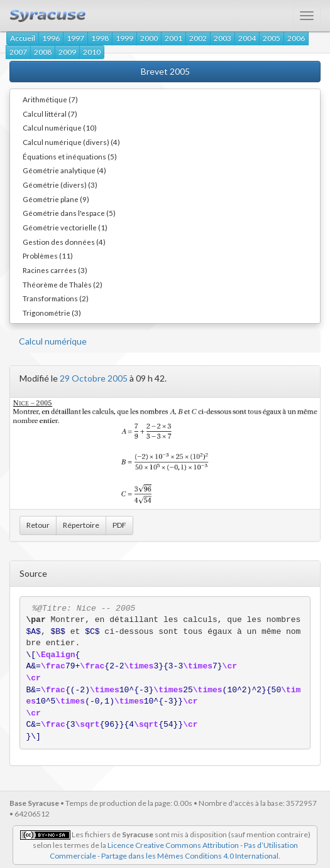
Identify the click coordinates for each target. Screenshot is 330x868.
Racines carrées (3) (55, 270)
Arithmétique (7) (50, 99)
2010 (92, 52)
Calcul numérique (53, 341)
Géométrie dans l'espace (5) (69, 213)
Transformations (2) (56, 298)
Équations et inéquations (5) (70, 156)
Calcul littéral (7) (50, 114)
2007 (18, 52)
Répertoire (81, 525)
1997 (75, 38)
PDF (119, 525)
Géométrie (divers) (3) (60, 185)
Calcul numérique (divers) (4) (71, 142)
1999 (124, 38)
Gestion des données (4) (64, 242)
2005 (272, 38)
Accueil (23, 38)
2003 (223, 38)
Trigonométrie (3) (52, 313)
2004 (247, 38)
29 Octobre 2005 (94, 378)
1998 (100, 38)
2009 (67, 52)
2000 (149, 38)
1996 (51, 38)
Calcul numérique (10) (60, 127)
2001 (173, 38)
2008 (43, 52)
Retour (38, 525)
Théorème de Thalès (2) (63, 284)
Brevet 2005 (165, 71)
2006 (296, 38)
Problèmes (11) (48, 255)
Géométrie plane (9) (56, 199)
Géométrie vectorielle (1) (65, 227)
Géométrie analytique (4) (64, 170)
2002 (198, 38)
